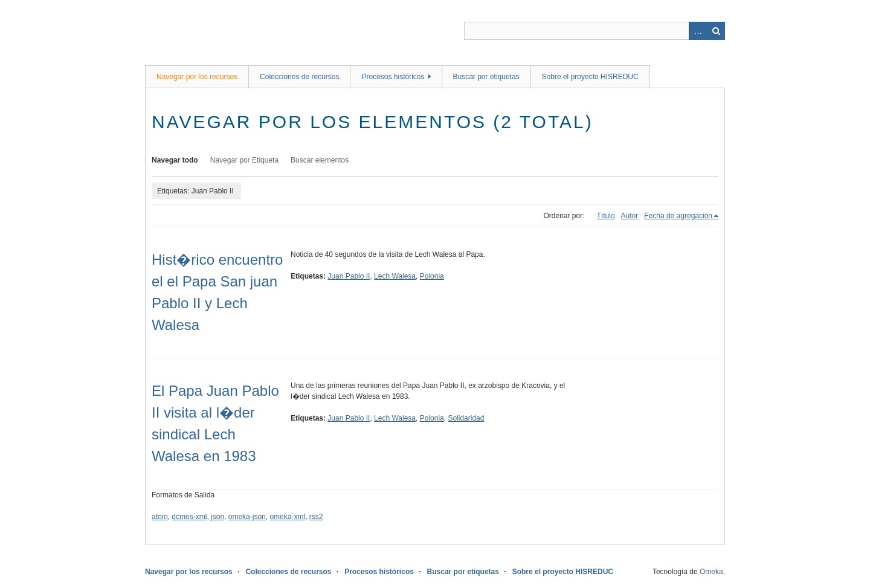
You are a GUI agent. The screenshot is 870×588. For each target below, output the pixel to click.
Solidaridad (466, 418)
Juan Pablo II (349, 276)
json (217, 517)
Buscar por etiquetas (486, 77)
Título (606, 216)
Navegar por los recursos (197, 77)
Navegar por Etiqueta (244, 160)
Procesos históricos (393, 77)
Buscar (716, 31)
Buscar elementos (320, 160)
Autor (630, 216)
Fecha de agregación (678, 216)
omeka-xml (287, 517)
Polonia (432, 276)
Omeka (711, 572)
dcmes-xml (189, 517)
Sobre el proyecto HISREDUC (590, 77)
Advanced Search (698, 31)
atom (160, 517)
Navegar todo (175, 160)
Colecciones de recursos (299, 77)
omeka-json (247, 517)
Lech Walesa (395, 276)
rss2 (316, 517)
